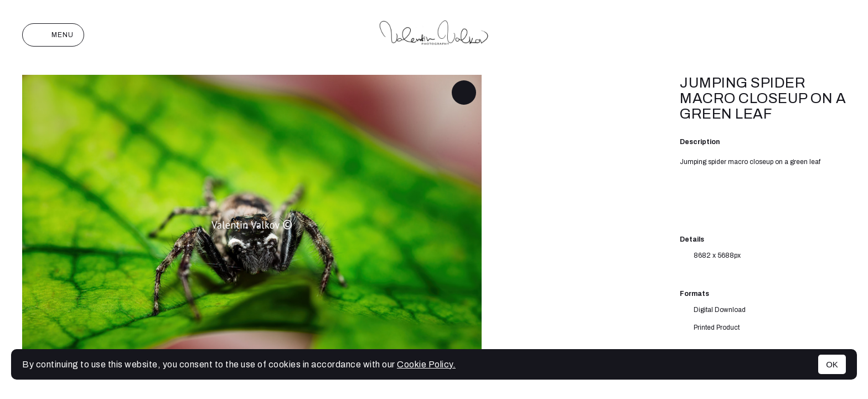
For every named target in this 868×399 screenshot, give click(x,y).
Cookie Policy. (426, 364)
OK (832, 364)
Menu (53, 35)
